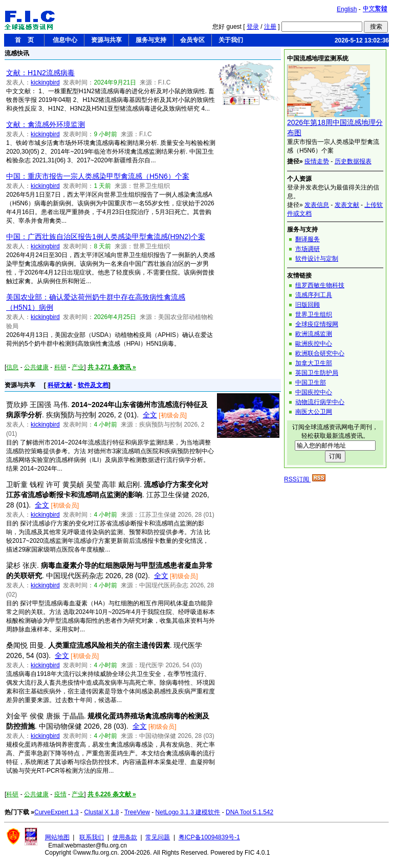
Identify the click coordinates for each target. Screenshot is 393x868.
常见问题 (158, 837)
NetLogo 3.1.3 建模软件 (188, 812)
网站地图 (57, 837)
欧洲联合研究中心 (320, 353)
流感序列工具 (314, 295)
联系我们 (92, 837)
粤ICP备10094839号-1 (209, 837)
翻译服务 (308, 239)
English (347, 9)
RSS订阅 (305, 479)
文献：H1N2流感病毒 (40, 73)
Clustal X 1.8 (101, 812)
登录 (253, 27)
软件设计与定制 (317, 259)
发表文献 (347, 205)
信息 (12, 367)
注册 (270, 27)
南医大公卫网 (314, 412)
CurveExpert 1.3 (57, 812)
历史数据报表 (353, 161)
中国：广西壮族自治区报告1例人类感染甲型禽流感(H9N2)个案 (106, 237)
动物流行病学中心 (320, 402)
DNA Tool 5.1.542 (249, 812)
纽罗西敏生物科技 (320, 285)
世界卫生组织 (314, 314)
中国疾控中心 (314, 392)
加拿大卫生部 (314, 363)
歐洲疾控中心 (314, 344)
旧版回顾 (308, 305)
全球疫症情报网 (317, 324)
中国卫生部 (311, 383)
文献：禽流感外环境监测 (46, 124)
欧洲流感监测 (314, 334)
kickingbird (45, 82)
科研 (60, 367)
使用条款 (125, 837)
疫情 (60, 794)
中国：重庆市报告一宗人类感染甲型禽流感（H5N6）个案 (98, 176)
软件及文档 (93, 385)
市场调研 (308, 249)
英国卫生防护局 (317, 373)
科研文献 (60, 385)
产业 (78, 367)
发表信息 (317, 205)
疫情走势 (317, 161)
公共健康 (36, 367)
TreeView (137, 812)
